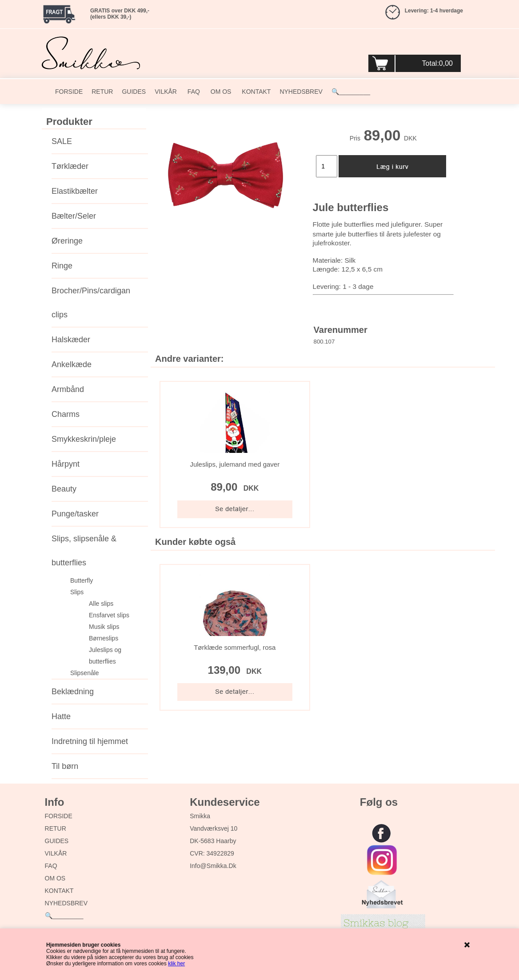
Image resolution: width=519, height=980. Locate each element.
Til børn (65, 766)
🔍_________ (351, 92)
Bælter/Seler (74, 216)
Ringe (62, 266)
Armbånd (68, 389)
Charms (66, 414)
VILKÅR (166, 92)
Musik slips (104, 627)
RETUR (102, 92)
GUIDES (134, 92)
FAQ (193, 92)
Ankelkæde (72, 364)
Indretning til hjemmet (90, 741)
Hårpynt (66, 464)
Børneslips (104, 638)
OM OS (220, 92)
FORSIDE (69, 92)
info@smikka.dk (213, 866)
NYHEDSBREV (301, 92)
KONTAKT (255, 92)
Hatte (61, 716)
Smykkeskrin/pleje (84, 439)
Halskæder (71, 340)
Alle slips (101, 604)
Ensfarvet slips (109, 615)
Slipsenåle (85, 673)
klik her (176, 964)
